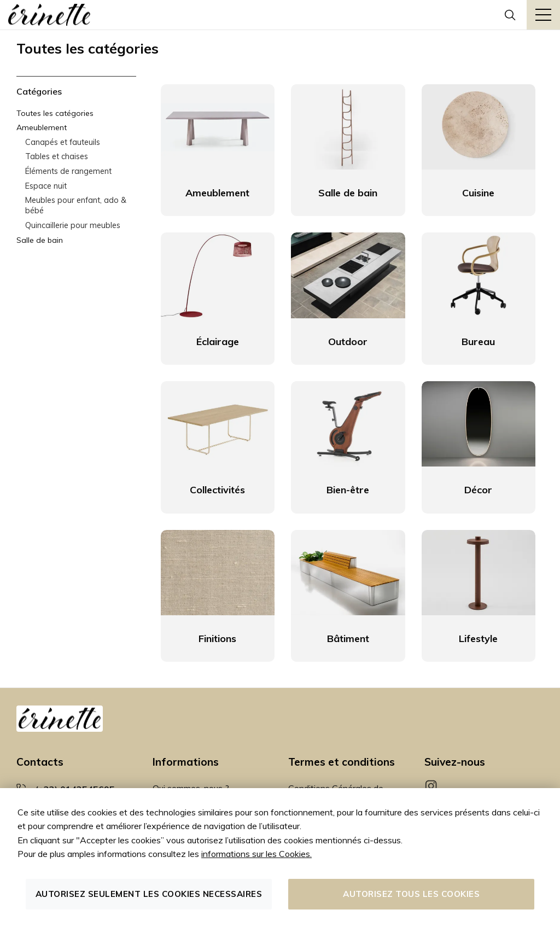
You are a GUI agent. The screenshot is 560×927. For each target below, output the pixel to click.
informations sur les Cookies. (256, 854)
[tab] (76, 91)
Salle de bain (40, 240)
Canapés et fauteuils (63, 142)
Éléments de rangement (68, 171)
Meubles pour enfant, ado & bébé (76, 205)
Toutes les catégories (55, 113)
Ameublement (42, 127)
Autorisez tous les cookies (411, 894)
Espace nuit (46, 186)
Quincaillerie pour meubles (73, 225)
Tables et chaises (57, 156)
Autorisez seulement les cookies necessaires (149, 894)
